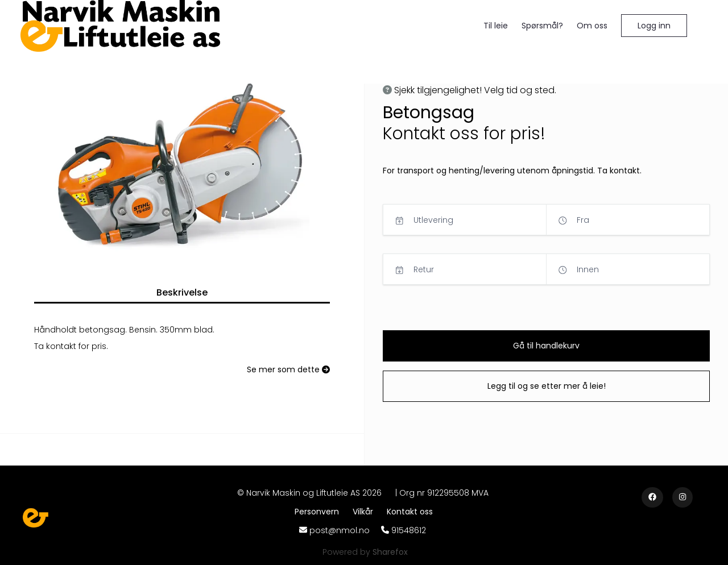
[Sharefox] (390, 552)
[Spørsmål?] (542, 26)
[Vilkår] (365, 512)
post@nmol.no (340, 530)
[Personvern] (319, 512)
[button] (654, 26)
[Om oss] (592, 26)
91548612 (409, 530)
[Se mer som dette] (288, 370)
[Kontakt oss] (410, 512)
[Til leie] (496, 26)
